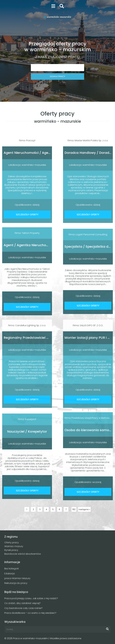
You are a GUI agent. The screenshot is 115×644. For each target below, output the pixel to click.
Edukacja (10, 574)
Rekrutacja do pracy (16, 583)
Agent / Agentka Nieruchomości (30, 245)
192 (74, 509)
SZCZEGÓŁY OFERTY (27, 215)
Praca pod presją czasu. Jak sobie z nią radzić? (31, 598)
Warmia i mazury (14, 546)
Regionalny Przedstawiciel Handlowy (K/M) (38, 338)
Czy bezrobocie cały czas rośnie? (23, 608)
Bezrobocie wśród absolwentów (23, 554)
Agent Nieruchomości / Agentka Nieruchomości (42, 153)
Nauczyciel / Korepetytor (27, 431)
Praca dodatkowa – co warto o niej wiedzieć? (30, 613)
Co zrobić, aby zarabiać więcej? (22, 603)
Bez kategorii (11, 569)
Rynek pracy (11, 550)
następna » (84, 509)
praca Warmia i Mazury (17, 578)
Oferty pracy (12, 543)
